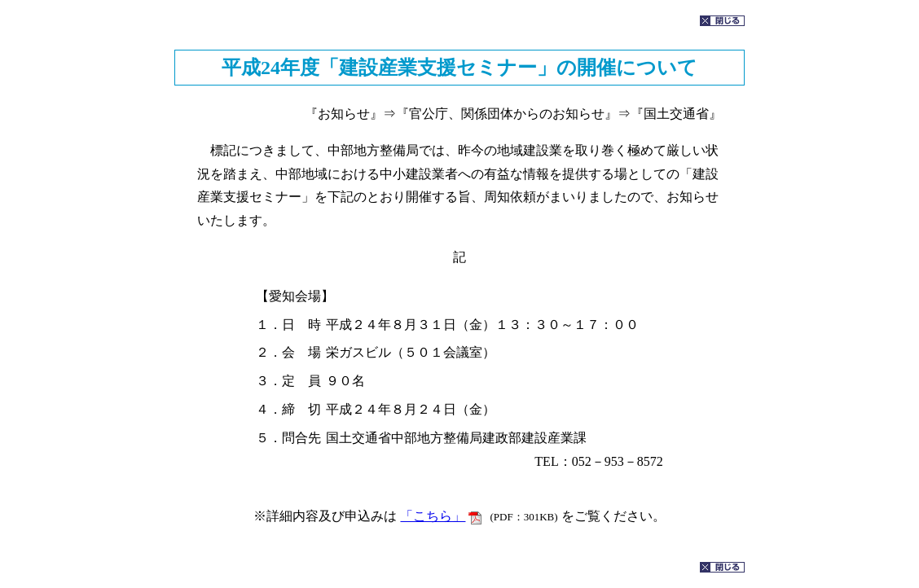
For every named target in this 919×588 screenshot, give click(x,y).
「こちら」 (433, 516)
